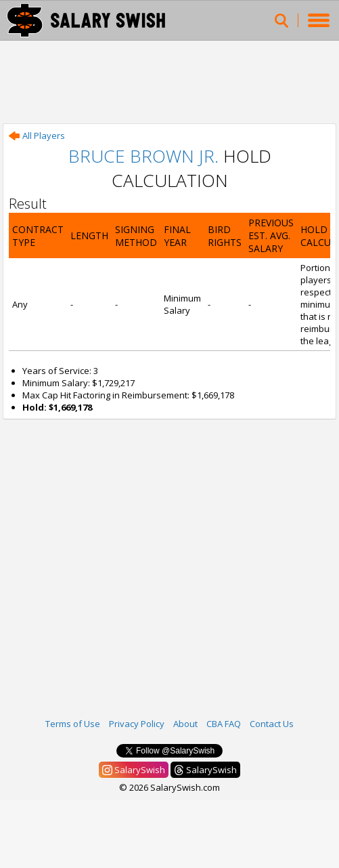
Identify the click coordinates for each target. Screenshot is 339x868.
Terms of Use (73, 724)
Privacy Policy (137, 724)
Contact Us (272, 724)
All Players (37, 136)
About (185, 724)
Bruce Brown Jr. (143, 156)
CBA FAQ (224, 724)
